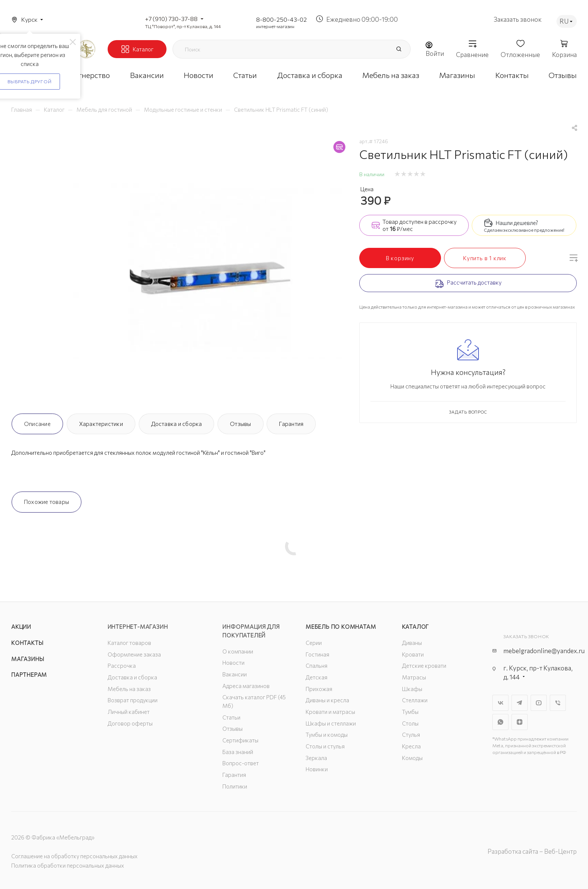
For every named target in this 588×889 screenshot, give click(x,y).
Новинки (317, 769)
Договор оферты (130, 723)
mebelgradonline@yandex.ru (544, 651)
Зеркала (316, 758)
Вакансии (235, 674)
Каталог (416, 627)
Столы (410, 723)
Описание (37, 424)
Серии (314, 643)
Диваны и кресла (327, 700)
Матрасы (414, 677)
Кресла (411, 746)
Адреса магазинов (246, 686)
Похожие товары (46, 502)
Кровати (413, 654)
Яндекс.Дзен (520, 722)
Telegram (520, 703)
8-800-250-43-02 (281, 19)
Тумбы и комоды (327, 735)
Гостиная (317, 654)
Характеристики (101, 424)
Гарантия (291, 424)
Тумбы (410, 712)
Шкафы (412, 689)
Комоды (412, 758)
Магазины (28, 659)
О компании (238, 651)
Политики (235, 786)
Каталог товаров (129, 643)
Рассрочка (122, 666)
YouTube (539, 703)
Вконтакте (500, 703)
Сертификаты (240, 740)
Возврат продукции (133, 700)
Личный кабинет (129, 712)
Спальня (316, 666)
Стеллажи (415, 700)
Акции (21, 627)
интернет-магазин (275, 26)
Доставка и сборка (177, 424)
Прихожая (319, 689)
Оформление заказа (134, 654)
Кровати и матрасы (330, 712)
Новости (233, 663)
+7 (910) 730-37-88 (171, 19)
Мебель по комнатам (341, 627)
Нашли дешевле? (517, 223)
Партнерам (29, 675)
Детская (316, 677)
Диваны (412, 643)
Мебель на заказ (129, 689)
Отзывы (240, 424)
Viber (558, 703)
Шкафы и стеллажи (331, 723)
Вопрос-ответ (241, 763)
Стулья (411, 735)
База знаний (238, 752)
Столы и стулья (325, 746)
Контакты (27, 643)
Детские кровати (424, 666)
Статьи (231, 717)
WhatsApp (500, 722)
